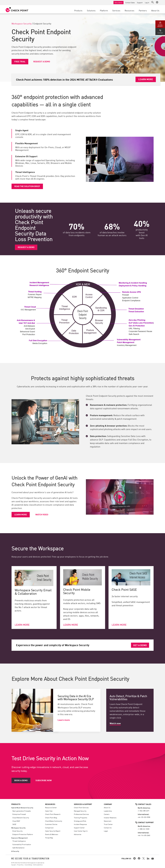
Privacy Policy (20, 865)
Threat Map (49, 838)
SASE (14, 824)
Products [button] (78, 10)
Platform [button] (104, 10)
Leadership (108, 811)
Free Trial (20, 61)
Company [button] (108, 804)
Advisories (78, 834)
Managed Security (80, 811)
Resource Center (51, 808)
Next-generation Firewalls (22, 811)
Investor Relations (110, 818)
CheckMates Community (54, 821)
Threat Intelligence (19, 841)
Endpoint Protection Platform (23, 834)
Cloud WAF (16, 821)
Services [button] (116, 10)
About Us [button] (155, 10)
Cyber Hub (49, 811)
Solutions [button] (91, 10)
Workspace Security (22, 23)
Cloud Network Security (21, 818)
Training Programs (81, 818)
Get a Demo (118, 2)
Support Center (79, 828)
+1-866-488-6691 (144, 811)
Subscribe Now (44, 780)
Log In (147, 2)
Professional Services (81, 814)
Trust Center (108, 824)
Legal (106, 831)
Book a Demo (21, 780)
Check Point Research (53, 814)
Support (140, 2)
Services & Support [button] (83, 804)
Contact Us (108, 828)
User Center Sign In (81, 831)
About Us (107, 808)
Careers (107, 814)
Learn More (146, 79)
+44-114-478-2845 (144, 835)
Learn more (21, 514)
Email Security (17, 831)
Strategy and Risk (80, 821)
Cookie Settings (28, 865)
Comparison (49, 828)
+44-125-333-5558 (144, 817)
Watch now (115, 723)
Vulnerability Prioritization (22, 844)
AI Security (15, 851)
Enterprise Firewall (19, 814)
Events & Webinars (52, 834)
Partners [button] (143, 10)
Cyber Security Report (53, 831)
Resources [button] (129, 10)
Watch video (42, 514)
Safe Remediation (18, 848)
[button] (153, 2)
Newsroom (108, 821)
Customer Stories (51, 824)
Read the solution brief (27, 186)
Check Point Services (81, 808)
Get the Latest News (38, 865)
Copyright (14, 865)
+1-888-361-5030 (144, 829)
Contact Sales (130, 2)
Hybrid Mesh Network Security (22, 808)
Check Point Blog (51, 818)
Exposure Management (19, 838)
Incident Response (80, 824)
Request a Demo (42, 61)
